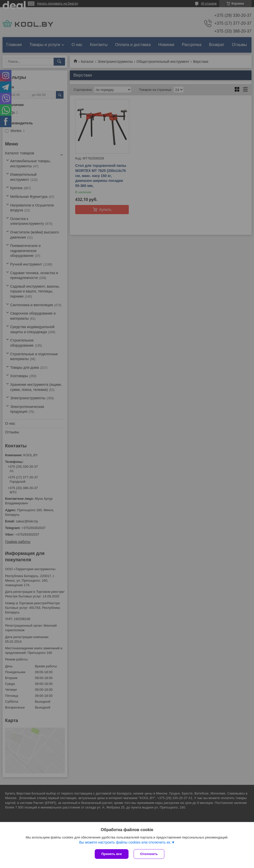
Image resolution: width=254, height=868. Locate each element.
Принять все (112, 854)
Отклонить (149, 854)
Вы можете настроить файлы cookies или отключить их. (125, 842)
